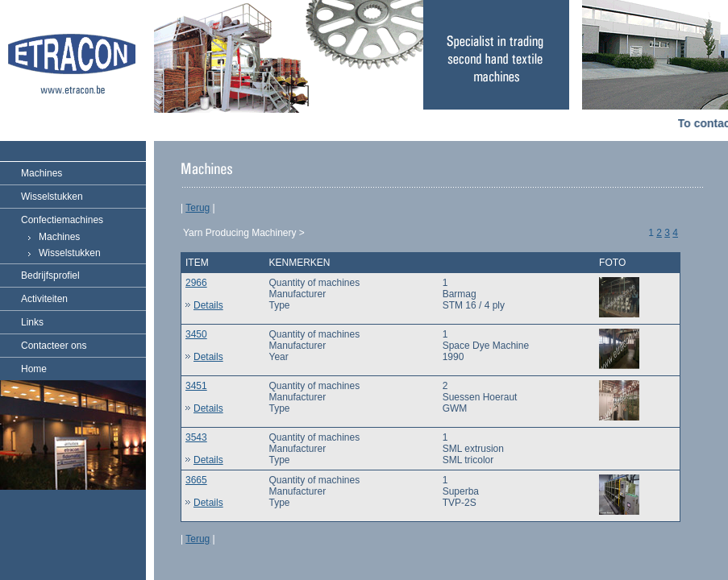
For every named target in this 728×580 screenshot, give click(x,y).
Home (34, 369)
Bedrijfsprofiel (50, 275)
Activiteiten (44, 299)
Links (32, 322)
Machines (42, 173)
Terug (198, 208)
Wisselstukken (52, 197)
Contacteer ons (54, 346)
